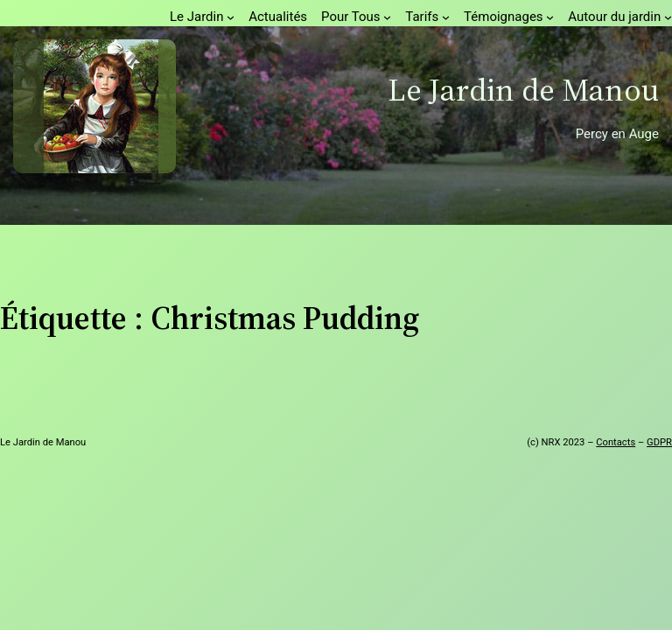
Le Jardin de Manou (523, 90)
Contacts (616, 442)
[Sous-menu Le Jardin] (231, 17)
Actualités (278, 17)
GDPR (659, 442)
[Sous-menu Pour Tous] (387, 17)
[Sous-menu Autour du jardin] (668, 17)
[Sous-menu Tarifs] (446, 17)
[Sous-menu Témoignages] (550, 17)
